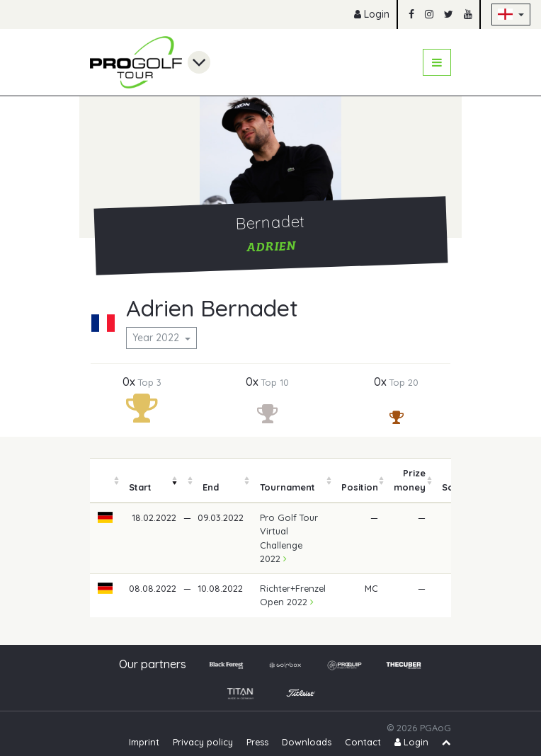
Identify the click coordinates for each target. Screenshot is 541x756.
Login (372, 14)
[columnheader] (106, 481)
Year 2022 (157, 338)
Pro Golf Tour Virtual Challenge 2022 (289, 538)
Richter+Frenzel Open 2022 (293, 595)
